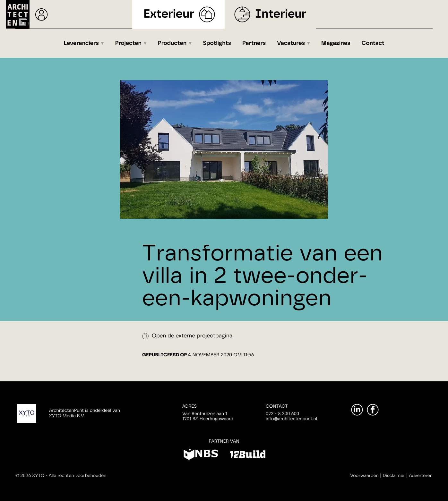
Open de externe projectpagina (192, 336)
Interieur (281, 14)
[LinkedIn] (357, 410)
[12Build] (248, 455)
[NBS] (201, 455)
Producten (172, 43)
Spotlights (217, 43)
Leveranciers (81, 43)
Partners (254, 43)
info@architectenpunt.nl (291, 419)
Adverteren (421, 476)
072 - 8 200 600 (282, 414)
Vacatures (291, 43)
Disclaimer (394, 476)
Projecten (129, 43)
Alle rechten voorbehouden (78, 476)
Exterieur (169, 14)
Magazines (336, 43)
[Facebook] (373, 410)
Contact (373, 43)
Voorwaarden (364, 476)
